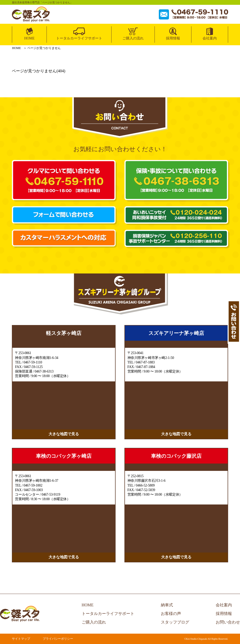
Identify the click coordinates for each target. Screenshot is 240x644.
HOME (29, 38)
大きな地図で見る (64, 434)
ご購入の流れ (133, 38)
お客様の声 (171, 614)
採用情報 (173, 38)
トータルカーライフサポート (79, 38)
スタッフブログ (175, 622)
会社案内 (210, 38)
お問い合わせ (228, 622)
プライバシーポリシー (58, 639)
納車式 (167, 605)
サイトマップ (21, 639)
